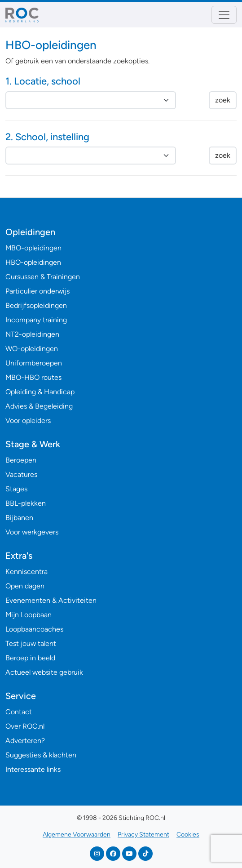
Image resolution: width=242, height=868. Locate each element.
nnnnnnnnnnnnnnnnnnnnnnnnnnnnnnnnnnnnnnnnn (91, 156)
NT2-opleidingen (32, 334)
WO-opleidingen (32, 349)
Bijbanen (19, 518)
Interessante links (33, 769)
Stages (16, 489)
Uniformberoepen (34, 363)
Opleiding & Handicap (40, 392)
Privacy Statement (143, 835)
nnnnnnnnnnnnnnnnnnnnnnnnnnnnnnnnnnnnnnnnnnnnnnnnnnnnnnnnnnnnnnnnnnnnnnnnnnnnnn (91, 100)
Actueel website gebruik (44, 672)
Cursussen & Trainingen (43, 277)
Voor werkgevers (32, 532)
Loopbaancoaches (34, 629)
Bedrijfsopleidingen (36, 305)
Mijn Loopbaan (29, 615)
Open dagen (25, 586)
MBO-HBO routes (33, 377)
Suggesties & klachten (41, 755)
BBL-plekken (26, 503)
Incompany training (36, 320)
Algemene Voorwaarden (77, 835)
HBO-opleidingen (33, 262)
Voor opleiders (28, 421)
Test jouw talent (31, 643)
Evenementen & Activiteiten (51, 600)
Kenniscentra (26, 572)
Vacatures (21, 474)
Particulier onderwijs (37, 291)
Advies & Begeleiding (39, 406)
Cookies (188, 835)
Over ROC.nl (25, 726)
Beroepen (21, 460)
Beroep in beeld (30, 658)
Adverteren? (25, 741)
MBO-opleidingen (33, 248)
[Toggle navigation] (224, 15)
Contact (19, 712)
